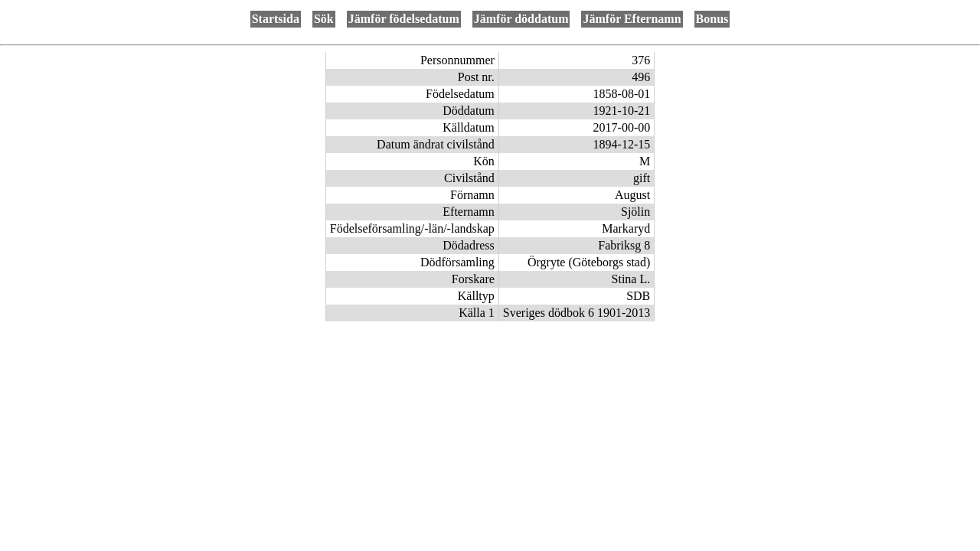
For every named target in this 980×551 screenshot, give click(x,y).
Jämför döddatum (521, 19)
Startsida (276, 19)
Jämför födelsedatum (404, 19)
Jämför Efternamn (632, 19)
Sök (324, 19)
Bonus (712, 19)
